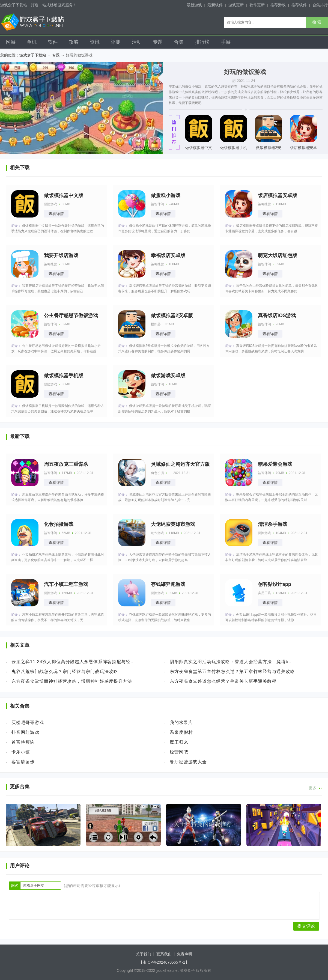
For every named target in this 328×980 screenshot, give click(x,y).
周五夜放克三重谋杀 (66, 464)
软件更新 (257, 5)
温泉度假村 (181, 732)
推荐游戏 (278, 5)
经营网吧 (179, 752)
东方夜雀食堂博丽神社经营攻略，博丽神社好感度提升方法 (72, 681)
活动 (137, 42)
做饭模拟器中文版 (199, 149)
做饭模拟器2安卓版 (269, 149)
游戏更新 (236, 5)
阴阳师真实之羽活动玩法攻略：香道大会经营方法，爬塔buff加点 (232, 662)
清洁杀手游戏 (273, 524)
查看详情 (56, 214)
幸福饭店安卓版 (168, 255)
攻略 (74, 42)
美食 (260, 97)
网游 (11, 42)
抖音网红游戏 (25, 732)
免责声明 (184, 954)
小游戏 (196, 87)
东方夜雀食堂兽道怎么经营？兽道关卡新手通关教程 (223, 681)
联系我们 (164, 954)
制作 (237, 97)
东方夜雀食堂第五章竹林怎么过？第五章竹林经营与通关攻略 (232, 671)
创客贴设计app (275, 584)
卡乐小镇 (21, 752)
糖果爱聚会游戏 (275, 464)
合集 (179, 42)
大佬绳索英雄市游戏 (173, 524)
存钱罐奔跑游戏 (168, 584)
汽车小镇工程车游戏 (66, 584)
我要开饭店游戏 (61, 255)
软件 (53, 42)
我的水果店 (181, 723)
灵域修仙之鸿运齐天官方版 (180, 464)
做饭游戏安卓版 (168, 376)
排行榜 (202, 42)
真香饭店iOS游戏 (277, 315)
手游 (226, 42)
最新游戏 (194, 5)
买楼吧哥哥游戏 (28, 723)
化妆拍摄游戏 (59, 524)
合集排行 (320, 5)
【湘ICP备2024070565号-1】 (164, 962)
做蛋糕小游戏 (166, 195)
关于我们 (144, 954)
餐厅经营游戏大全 (188, 762)
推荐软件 (299, 5)
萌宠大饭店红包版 (278, 255)
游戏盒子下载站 (33, 55)
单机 (32, 42)
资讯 (95, 42)
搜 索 (317, 22)
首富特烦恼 (23, 742)
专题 (158, 42)
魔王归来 (179, 742)
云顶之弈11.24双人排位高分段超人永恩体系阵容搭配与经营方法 (74, 662)
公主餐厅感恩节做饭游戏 (71, 315)
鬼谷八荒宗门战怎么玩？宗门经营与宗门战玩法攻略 (65, 671)
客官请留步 (23, 762)
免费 (182, 103)
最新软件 (215, 5)
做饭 (188, 87)
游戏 (175, 92)
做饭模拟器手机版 (234, 149)
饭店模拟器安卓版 (303, 149)
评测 (116, 42)
